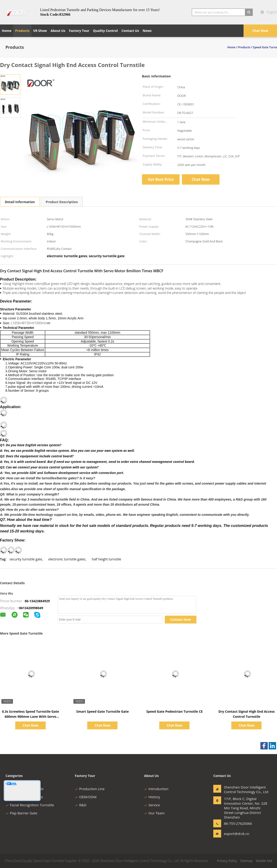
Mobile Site (264, 861)
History (152, 797)
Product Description (62, 202)
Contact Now (181, 619)
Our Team (154, 813)
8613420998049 (31, 608)
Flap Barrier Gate (21, 813)
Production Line (90, 789)
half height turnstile (106, 559)
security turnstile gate (26, 559)
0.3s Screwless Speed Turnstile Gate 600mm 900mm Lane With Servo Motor (30, 717)
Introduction (156, 789)
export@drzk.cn (237, 834)
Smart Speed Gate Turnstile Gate (102, 711)
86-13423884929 (37, 601)
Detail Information (20, 202)
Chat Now (260, 31)
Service (152, 805)
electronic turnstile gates (67, 559)
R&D (81, 805)
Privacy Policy (227, 861)
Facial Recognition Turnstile (30, 805)
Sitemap (246, 861)
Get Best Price (161, 179)
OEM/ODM (86, 797)
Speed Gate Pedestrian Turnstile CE (175, 711)
